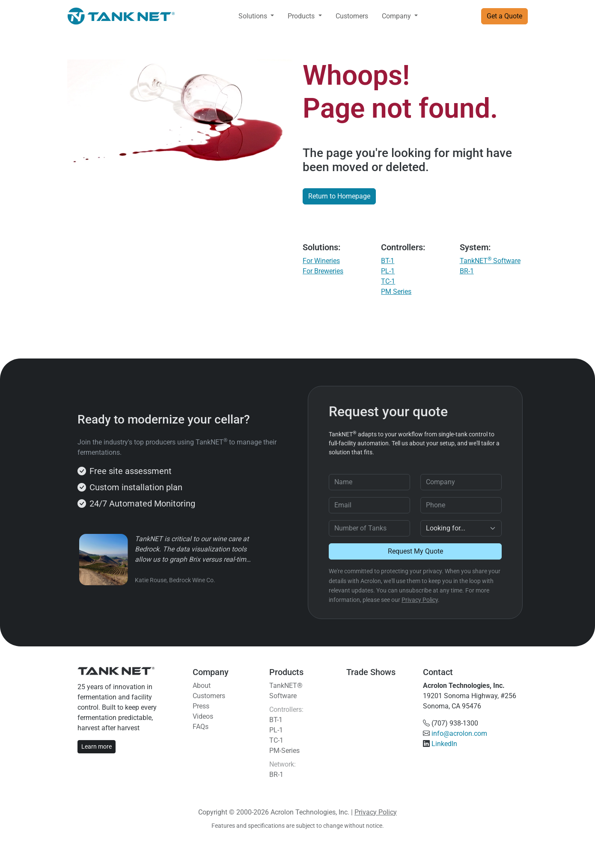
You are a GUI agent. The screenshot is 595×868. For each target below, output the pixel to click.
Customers (352, 16)
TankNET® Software (286, 691)
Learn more (97, 747)
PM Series (396, 292)
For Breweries (323, 271)
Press (201, 706)
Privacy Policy (420, 600)
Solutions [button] (254, 16)
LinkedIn (444, 744)
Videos (203, 716)
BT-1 (388, 261)
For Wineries (321, 261)
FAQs (201, 727)
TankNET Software (490, 261)
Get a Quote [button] (504, 16)
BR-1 (467, 271)
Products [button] (302, 16)
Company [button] (397, 16)
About (202, 686)
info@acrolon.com (459, 733)
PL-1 (388, 271)
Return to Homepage (339, 196)
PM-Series (284, 751)
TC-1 (388, 281)
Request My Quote (415, 551)
